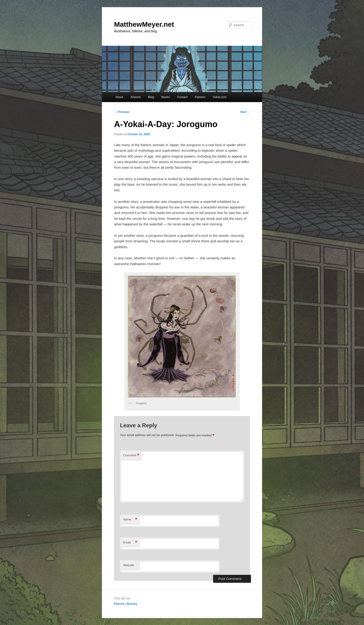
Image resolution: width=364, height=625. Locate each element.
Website (129, 565)
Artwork (136, 97)
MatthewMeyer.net (144, 24)
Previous (122, 112)
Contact (182, 97)
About (119, 97)
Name (130, 520)
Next (245, 112)
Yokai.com (220, 97)
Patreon (200, 97)
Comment (131, 456)
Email (130, 543)
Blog (151, 97)
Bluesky (132, 604)
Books (166, 97)
